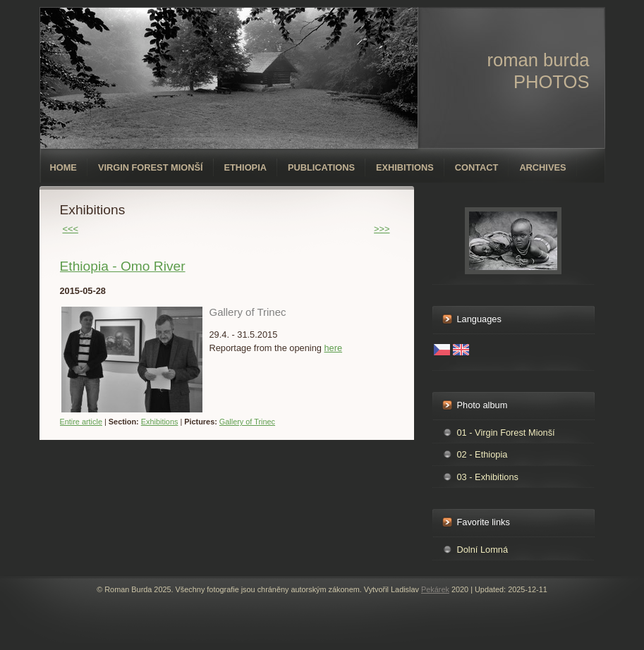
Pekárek (435, 589)
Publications (321, 167)
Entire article (81, 422)
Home (63, 167)
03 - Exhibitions (488, 477)
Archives (542, 167)
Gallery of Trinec (247, 422)
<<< (71, 229)
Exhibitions (405, 167)
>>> (382, 229)
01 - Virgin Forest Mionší (506, 433)
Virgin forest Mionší (151, 167)
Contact (477, 167)
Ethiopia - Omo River (123, 266)
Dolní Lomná (483, 550)
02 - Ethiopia (482, 454)
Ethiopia (245, 167)
